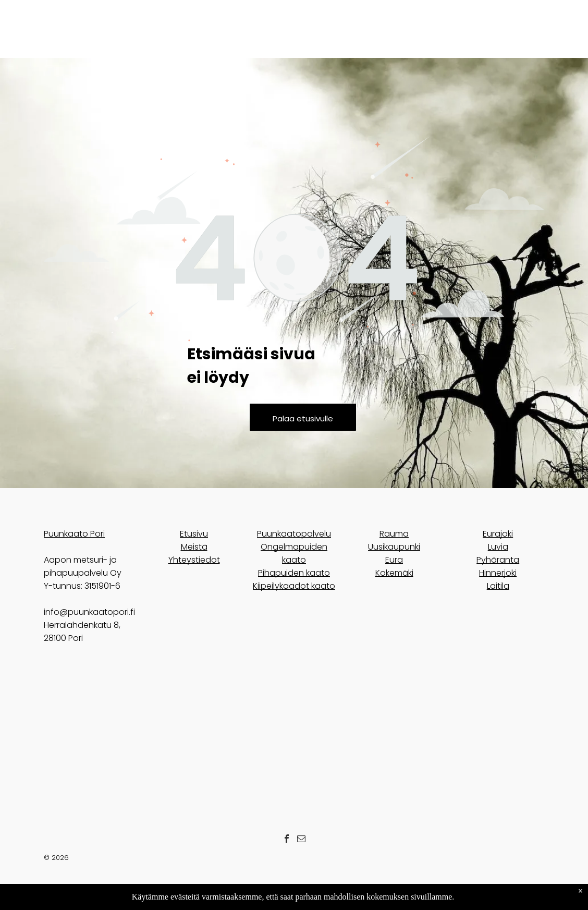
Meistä (194, 547)
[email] (301, 840)
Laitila (498, 586)
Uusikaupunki (394, 547)
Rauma (394, 534)
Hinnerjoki (498, 573)
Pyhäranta (498, 560)
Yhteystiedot (194, 560)
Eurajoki (498, 534)
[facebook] (287, 840)
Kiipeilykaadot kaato (294, 586)
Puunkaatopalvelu (294, 534)
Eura (394, 560)
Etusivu (194, 534)
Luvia (498, 547)
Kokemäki (394, 573)
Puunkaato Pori (74, 534)
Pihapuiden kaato (294, 573)
